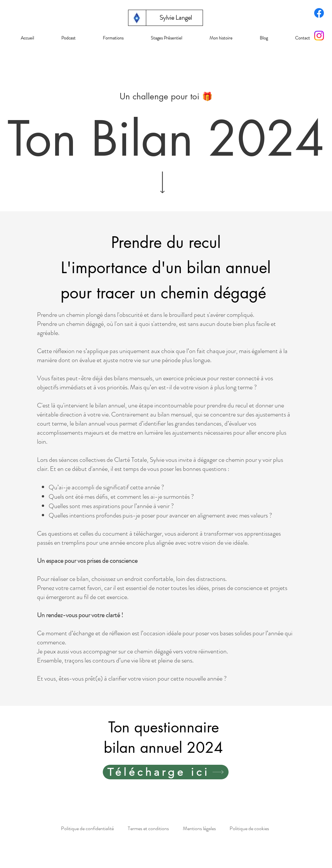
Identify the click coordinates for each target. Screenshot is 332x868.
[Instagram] (319, 36)
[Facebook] (319, 13)
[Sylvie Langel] (176, 18)
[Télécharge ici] (166, 772)
